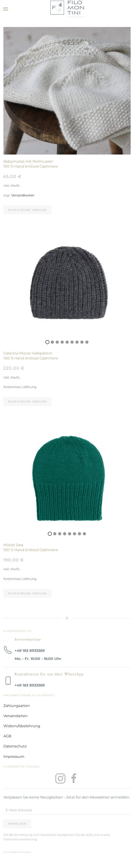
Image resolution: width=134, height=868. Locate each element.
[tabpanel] (67, 91)
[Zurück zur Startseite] (67, 9)
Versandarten (15, 716)
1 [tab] (62, 150)
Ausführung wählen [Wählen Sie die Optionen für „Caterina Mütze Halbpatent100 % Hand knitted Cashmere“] (27, 401)
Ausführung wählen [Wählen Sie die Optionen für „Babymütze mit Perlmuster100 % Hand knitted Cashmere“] (27, 210)
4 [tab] (62, 342)
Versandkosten (23, 195)
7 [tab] (77, 342)
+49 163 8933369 (30, 651)
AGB (7, 736)
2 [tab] (67, 150)
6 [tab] (72, 342)
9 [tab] (87, 342)
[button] (6, 9)
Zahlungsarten (17, 706)
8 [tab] (82, 342)
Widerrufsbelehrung (22, 726)
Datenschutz (15, 746)
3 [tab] (72, 150)
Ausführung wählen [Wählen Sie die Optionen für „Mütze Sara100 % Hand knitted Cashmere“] (27, 593)
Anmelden (17, 824)
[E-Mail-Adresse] (67, 810)
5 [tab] (67, 342)
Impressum (14, 757)
